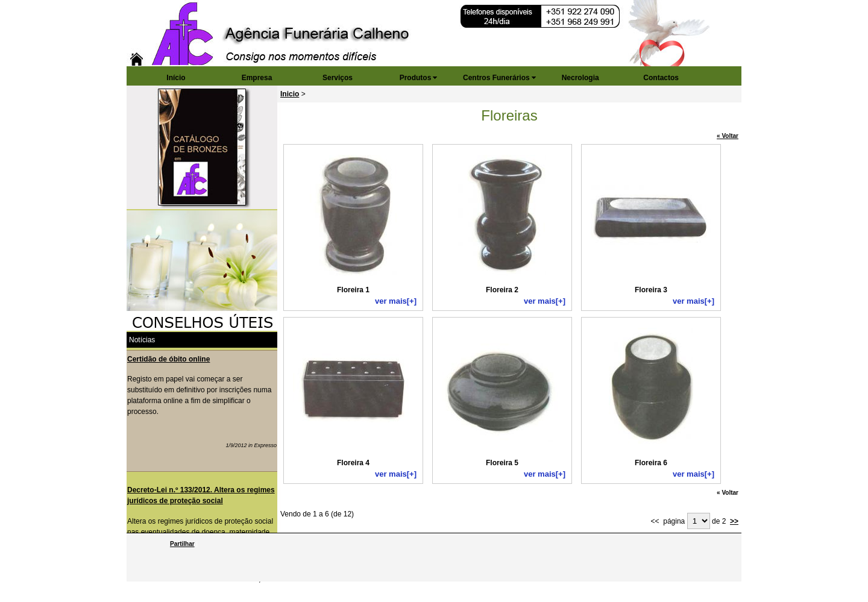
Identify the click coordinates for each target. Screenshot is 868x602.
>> (734, 521)
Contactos (661, 78)
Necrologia (580, 78)
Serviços (338, 78)
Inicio (290, 94)
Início (176, 78)
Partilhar (182, 544)
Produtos (416, 78)
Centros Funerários (496, 78)
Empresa (257, 78)
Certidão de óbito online (168, 359)
